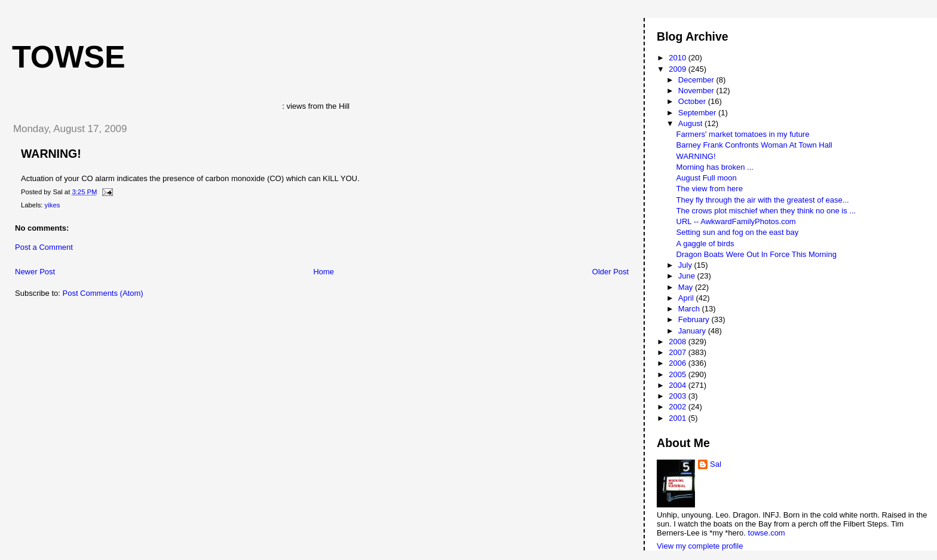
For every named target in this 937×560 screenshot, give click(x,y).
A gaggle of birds (705, 244)
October (693, 101)
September (698, 113)
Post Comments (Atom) (103, 293)
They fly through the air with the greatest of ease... (763, 200)
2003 (679, 396)
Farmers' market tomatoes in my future (743, 134)
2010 (679, 58)
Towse (69, 57)
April (687, 298)
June (688, 276)
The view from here (710, 189)
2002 (679, 407)
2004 (679, 385)
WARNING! (51, 154)
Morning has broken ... (715, 167)
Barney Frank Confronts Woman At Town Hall (754, 145)
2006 (679, 363)
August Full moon (707, 178)
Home (324, 272)
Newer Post (35, 272)
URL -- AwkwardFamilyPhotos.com (736, 221)
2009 (679, 69)
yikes (53, 205)
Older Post (610, 272)
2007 (679, 352)
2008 (679, 342)
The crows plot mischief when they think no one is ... (766, 211)
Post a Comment (44, 247)
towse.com (767, 533)
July (686, 265)
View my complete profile (700, 546)
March (690, 309)
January (693, 331)
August (691, 123)
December (697, 80)
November (697, 91)
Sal (716, 464)
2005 (679, 374)
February (695, 319)
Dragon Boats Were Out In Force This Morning (757, 254)
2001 (679, 418)
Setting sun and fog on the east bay (738, 232)
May (687, 287)
